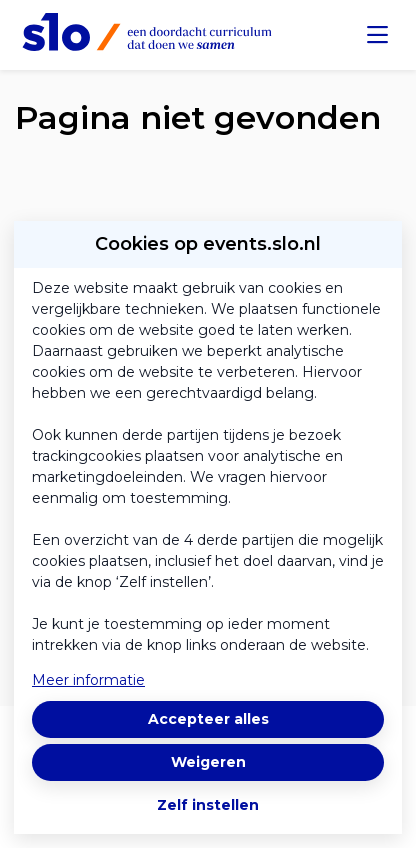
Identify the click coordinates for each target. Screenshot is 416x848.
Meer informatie (88, 680)
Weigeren (208, 762)
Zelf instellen (208, 805)
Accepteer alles (208, 719)
